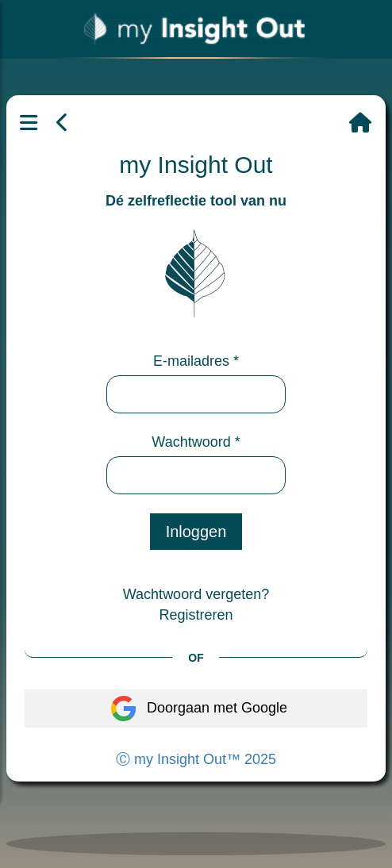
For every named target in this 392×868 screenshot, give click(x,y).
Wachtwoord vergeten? (196, 594)
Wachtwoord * (196, 442)
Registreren (196, 615)
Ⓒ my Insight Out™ (196, 759)
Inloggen (196, 532)
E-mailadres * (196, 361)
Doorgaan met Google (196, 709)
